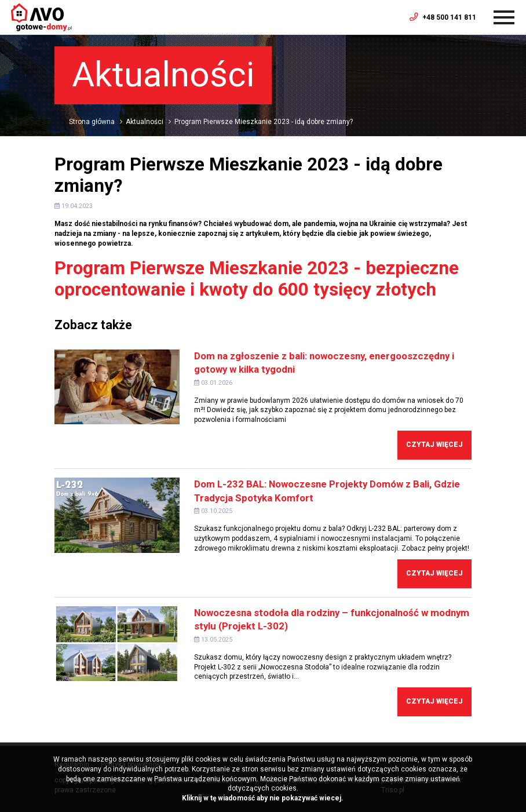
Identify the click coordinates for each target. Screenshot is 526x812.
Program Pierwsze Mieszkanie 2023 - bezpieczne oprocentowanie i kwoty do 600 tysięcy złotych (257, 279)
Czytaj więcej (434, 445)
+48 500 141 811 (443, 17)
